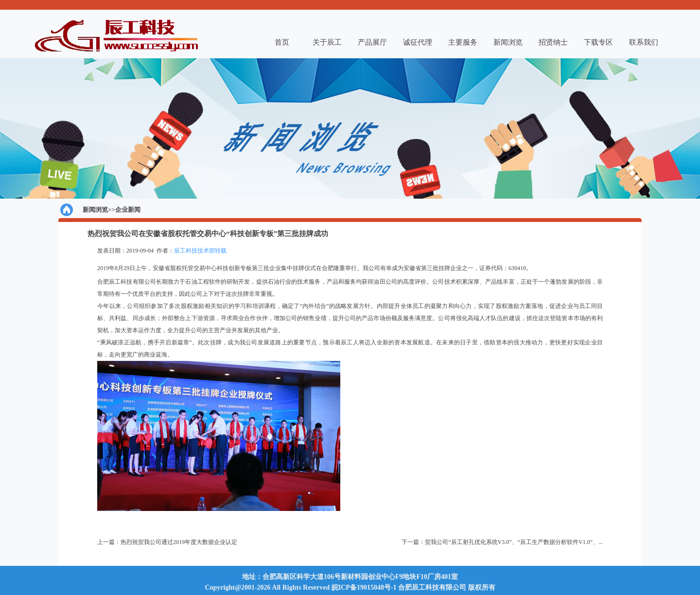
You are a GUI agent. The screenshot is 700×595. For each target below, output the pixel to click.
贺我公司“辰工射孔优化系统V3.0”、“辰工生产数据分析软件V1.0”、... (514, 542)
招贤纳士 (553, 42)
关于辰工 (327, 42)
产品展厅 (372, 42)
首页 (282, 42)
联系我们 (644, 42)
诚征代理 (418, 42)
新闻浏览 (508, 42)
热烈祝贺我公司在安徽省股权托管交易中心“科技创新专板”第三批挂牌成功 (208, 234)
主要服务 (463, 42)
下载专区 (598, 42)
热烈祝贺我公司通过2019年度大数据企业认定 (179, 542)
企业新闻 (128, 210)
